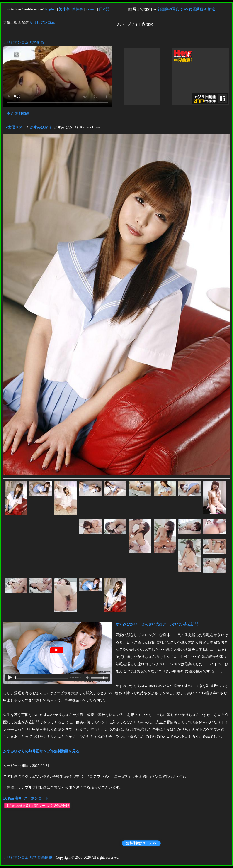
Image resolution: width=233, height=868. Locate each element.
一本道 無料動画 (16, 113)
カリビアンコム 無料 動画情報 (28, 857)
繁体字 (64, 9)
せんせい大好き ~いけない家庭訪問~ (171, 624)
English (51, 9)
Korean (91, 9)
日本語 (104, 9)
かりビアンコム (42, 22)
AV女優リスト (15, 127)
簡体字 (78, 9)
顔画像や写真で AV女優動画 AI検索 (186, 9)
